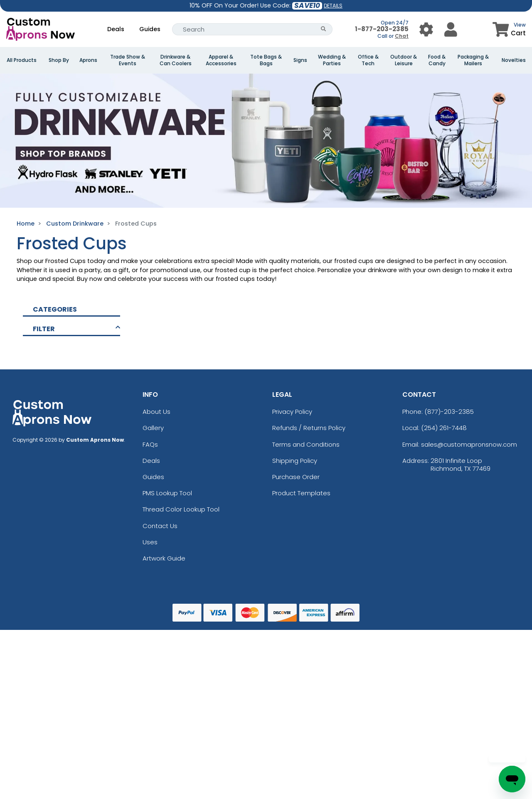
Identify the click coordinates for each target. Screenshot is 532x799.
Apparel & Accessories (221, 60)
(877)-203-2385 (449, 412)
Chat (402, 36)
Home (26, 224)
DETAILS (333, 6)
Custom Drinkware (75, 224)
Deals (116, 29)
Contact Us (160, 526)
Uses (150, 542)
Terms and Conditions (306, 444)
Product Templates (301, 493)
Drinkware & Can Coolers (176, 60)
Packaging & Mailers (473, 60)
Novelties (514, 60)
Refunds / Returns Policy (309, 428)
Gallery (153, 428)
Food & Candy (437, 60)
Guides (150, 29)
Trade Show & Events (128, 60)
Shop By (59, 60)
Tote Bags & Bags (266, 60)
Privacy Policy (292, 412)
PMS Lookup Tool (167, 493)
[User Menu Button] (426, 29)
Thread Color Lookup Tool (181, 509)
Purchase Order (296, 477)
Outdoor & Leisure (404, 60)
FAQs (150, 444)
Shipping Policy (295, 461)
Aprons (88, 60)
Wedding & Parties (332, 60)
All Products (22, 60)
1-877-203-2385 (382, 29)
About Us (156, 412)
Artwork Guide (164, 558)
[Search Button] (324, 29)
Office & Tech (368, 60)
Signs (300, 60)
